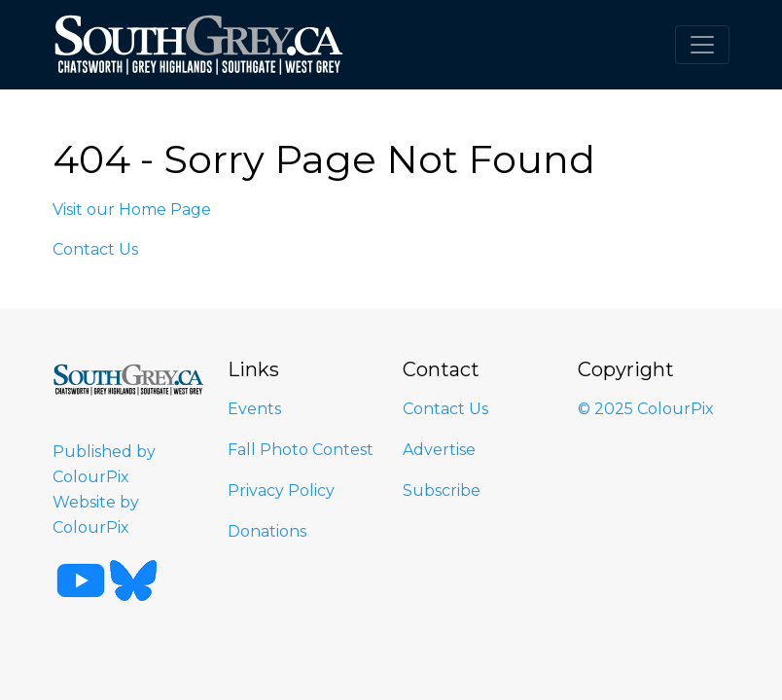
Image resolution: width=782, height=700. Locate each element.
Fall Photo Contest (301, 450)
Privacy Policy (281, 490)
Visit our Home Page (132, 210)
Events (254, 409)
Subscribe (442, 490)
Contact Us (95, 249)
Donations (267, 531)
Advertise (439, 450)
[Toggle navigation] (702, 45)
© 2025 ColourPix (646, 409)
